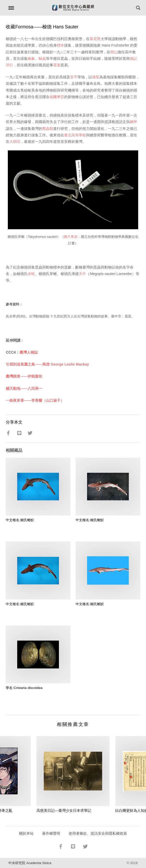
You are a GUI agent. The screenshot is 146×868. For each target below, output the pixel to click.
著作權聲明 (51, 833)
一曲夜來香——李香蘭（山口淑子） (35, 400)
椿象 (31, 59)
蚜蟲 (42, 59)
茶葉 (57, 65)
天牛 (82, 274)
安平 (74, 77)
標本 (60, 45)
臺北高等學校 (75, 135)
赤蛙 (31, 274)
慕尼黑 (95, 39)
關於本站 (26, 833)
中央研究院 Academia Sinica (30, 863)
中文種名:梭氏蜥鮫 (20, 520)
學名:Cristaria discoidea (24, 688)
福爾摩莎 (57, 97)
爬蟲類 (48, 129)
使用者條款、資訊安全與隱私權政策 (98, 833)
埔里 (96, 77)
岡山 (114, 52)
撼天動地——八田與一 (24, 388)
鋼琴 (133, 122)
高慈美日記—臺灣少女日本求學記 (64, 810)
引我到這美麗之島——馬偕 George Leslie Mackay (47, 364)
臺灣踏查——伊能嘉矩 (24, 376)
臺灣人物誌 (29, 352)
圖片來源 (71, 237)
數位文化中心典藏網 (73, 8)
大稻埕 (15, 142)
